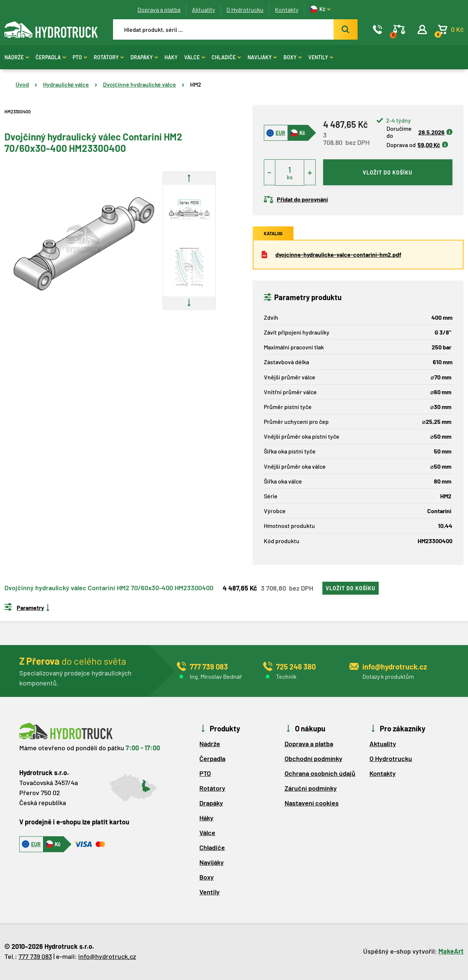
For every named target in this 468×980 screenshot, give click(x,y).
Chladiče (226, 57)
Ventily (321, 57)
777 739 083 (35, 956)
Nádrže (17, 57)
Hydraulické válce (66, 84)
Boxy (293, 57)
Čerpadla (51, 57)
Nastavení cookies (312, 803)
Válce (195, 57)
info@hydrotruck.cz (107, 956)
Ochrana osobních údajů (320, 773)
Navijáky (262, 57)
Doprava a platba (159, 9)
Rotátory (109, 57)
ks (290, 177)
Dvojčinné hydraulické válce (140, 84)
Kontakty (287, 9)
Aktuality (203, 9)
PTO (80, 57)
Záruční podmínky (311, 788)
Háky (171, 57)
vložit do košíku (388, 172)
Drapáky (144, 57)
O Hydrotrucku (245, 9)
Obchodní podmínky (313, 758)
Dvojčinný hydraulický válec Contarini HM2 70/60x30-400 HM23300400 (109, 588)
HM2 (196, 84)
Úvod (22, 84)
